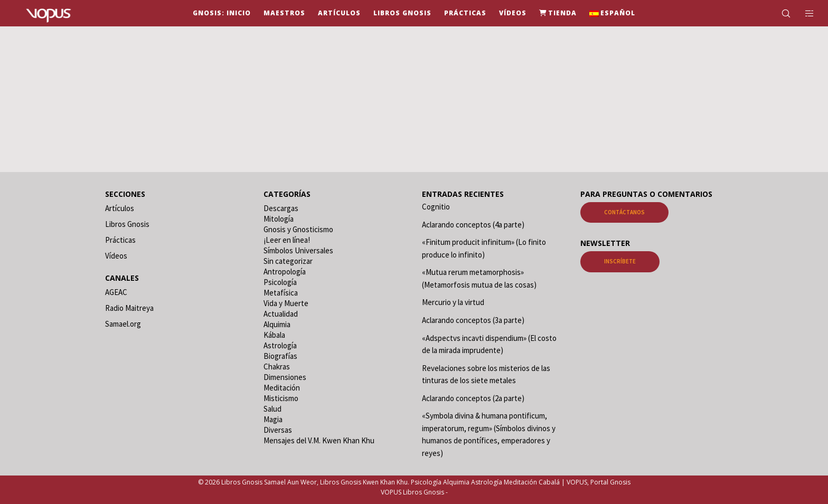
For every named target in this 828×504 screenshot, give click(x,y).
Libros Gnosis (127, 224)
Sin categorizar (288, 261)
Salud (272, 409)
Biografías (280, 356)
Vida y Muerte (286, 303)
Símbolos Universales (298, 250)
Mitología (279, 219)
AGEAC (116, 292)
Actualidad (281, 314)
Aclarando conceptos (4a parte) (473, 225)
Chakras (277, 367)
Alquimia (277, 324)
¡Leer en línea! (287, 240)
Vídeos (116, 256)
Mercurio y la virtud (453, 302)
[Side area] (803, 13)
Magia (273, 419)
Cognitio (436, 207)
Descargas (281, 208)
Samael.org (123, 324)
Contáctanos (624, 212)
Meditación (282, 388)
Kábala (274, 335)
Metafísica (281, 293)
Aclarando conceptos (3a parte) (473, 320)
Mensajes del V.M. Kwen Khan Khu (319, 440)
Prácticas (120, 240)
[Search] (779, 13)
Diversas (278, 430)
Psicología (280, 282)
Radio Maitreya (129, 308)
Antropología (285, 272)
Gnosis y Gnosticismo (298, 229)
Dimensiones (285, 377)
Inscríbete (620, 261)
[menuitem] (613, 13)
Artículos (120, 208)
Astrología (280, 345)
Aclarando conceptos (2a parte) (473, 398)
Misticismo (281, 398)
